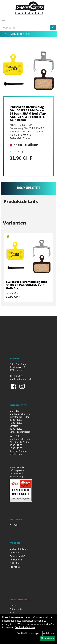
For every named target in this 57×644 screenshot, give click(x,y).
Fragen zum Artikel (28, 188)
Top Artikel (15, 525)
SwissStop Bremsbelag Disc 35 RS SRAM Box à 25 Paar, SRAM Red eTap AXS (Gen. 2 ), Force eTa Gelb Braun (28, 113)
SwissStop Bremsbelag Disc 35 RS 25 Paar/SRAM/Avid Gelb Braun (27, 285)
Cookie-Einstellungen (28, 633)
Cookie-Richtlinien (25, 627)
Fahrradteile (16, 34)
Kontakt (13, 605)
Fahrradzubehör (18, 556)
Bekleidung (15, 563)
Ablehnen (49, 633)
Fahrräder (15, 553)
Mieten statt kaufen (19, 549)
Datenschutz (16, 609)
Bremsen (29, 34)
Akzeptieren (47, 638)
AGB (12, 613)
